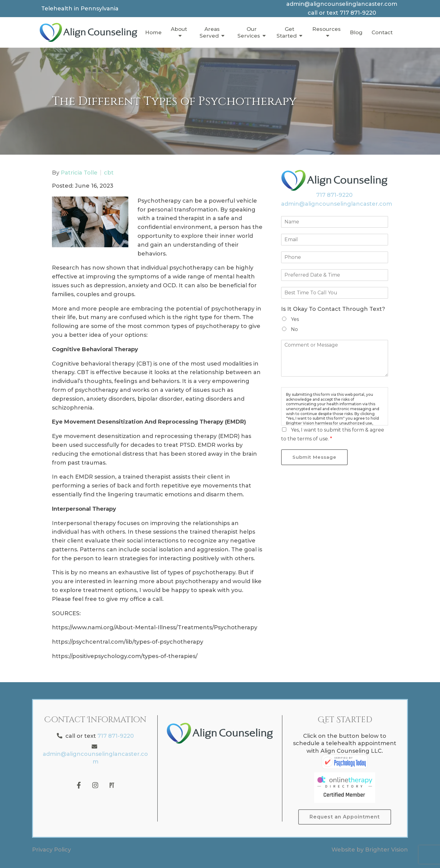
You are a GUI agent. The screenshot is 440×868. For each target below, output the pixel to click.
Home (153, 32)
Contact (382, 32)
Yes (295, 319)
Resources (326, 29)
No (294, 329)
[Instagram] (95, 785)
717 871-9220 (334, 195)
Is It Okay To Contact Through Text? (333, 309)
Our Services (249, 32)
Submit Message (314, 457)
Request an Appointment (345, 817)
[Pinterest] (112, 785)
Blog (356, 32)
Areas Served (210, 32)
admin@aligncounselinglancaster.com (337, 204)
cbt (109, 173)
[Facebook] (79, 785)
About (179, 29)
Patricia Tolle (79, 173)
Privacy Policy (51, 850)
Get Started (287, 32)
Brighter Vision (387, 850)
